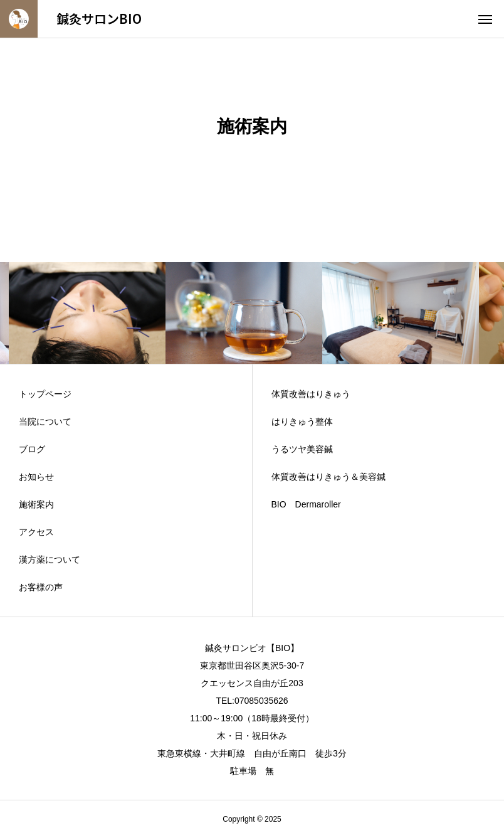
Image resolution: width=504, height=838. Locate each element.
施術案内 (36, 504)
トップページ (45, 394)
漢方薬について (50, 560)
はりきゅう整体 (302, 422)
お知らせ (36, 477)
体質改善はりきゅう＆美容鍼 (328, 477)
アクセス (36, 532)
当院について (45, 422)
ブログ (32, 449)
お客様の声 (41, 587)
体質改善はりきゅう (311, 394)
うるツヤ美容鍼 (302, 449)
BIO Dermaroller (306, 504)
